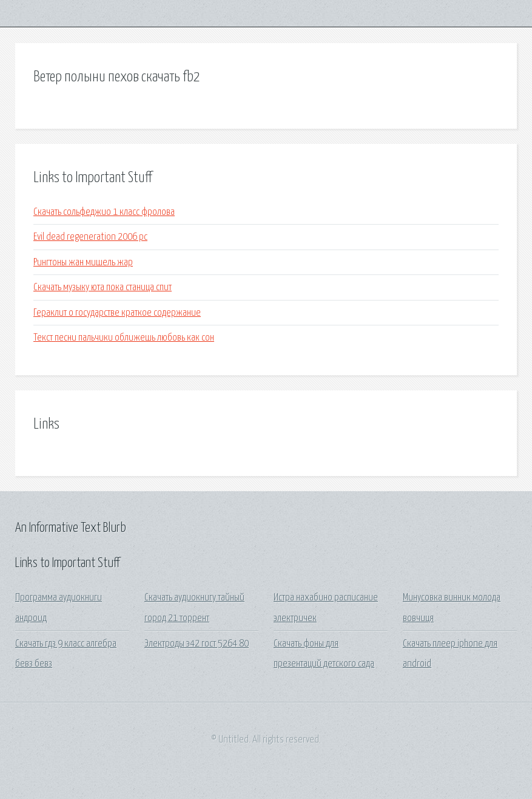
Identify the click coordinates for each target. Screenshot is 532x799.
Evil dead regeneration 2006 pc (90, 237)
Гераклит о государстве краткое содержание (117, 313)
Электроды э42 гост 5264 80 (197, 644)
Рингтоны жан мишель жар (83, 263)
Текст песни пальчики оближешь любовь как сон (124, 338)
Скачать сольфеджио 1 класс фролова (104, 212)
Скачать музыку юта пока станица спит (103, 287)
